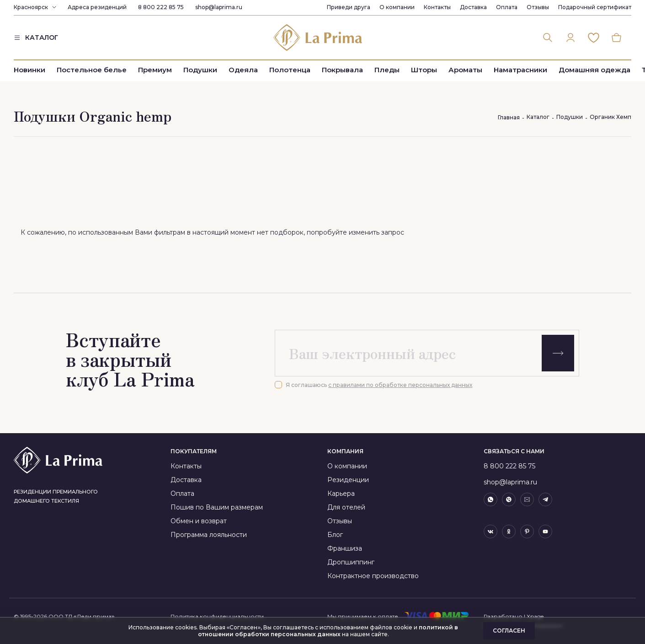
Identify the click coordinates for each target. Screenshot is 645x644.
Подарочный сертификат (595, 7)
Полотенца (290, 70)
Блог (335, 535)
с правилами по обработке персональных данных (400, 385)
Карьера (341, 494)
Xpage (535, 616)
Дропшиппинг (351, 562)
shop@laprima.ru (219, 7)
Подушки (200, 70)
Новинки (29, 70)
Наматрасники (520, 70)
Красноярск (31, 7)
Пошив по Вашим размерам (217, 507)
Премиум (155, 70)
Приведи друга (349, 7)
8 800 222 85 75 (161, 7)
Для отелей (346, 507)
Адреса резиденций (97, 7)
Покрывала (342, 70)
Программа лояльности (209, 535)
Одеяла (243, 70)
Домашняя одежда (594, 70)
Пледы (387, 70)
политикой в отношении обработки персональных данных (328, 631)
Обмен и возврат (199, 521)
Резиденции (348, 480)
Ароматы (465, 70)
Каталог (538, 117)
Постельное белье (92, 70)
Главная (509, 117)
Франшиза (345, 548)
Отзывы (538, 7)
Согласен (509, 631)
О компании (397, 7)
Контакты (437, 7)
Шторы (424, 70)
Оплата (507, 7)
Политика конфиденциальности (217, 616)
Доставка (473, 7)
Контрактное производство (373, 576)
